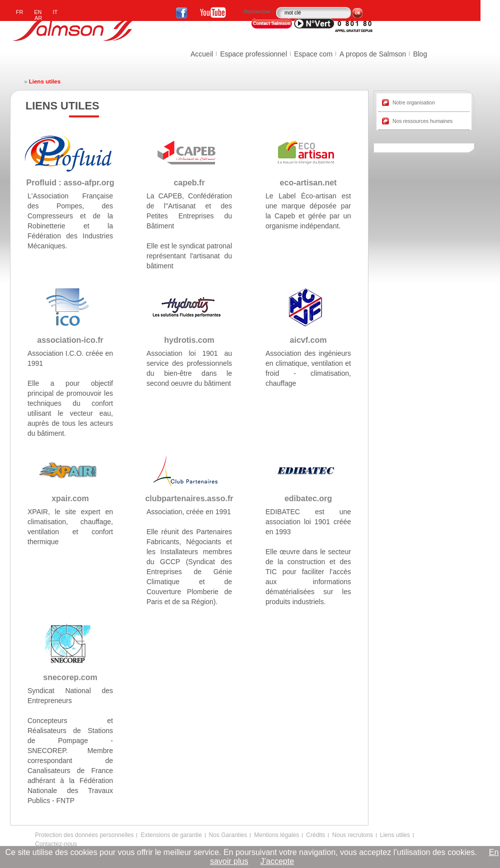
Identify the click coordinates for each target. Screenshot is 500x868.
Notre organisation (414, 103)
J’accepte (277, 861)
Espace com (313, 54)
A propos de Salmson (373, 54)
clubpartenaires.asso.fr (189, 498)
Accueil (202, 54)
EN (38, 12)
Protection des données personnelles (84, 835)
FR (20, 12)
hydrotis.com (189, 340)
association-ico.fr (70, 340)
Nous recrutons (352, 835)
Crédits (315, 835)
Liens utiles (395, 835)
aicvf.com (308, 340)
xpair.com (70, 498)
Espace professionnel (253, 54)
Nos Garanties (228, 835)
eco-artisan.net (308, 183)
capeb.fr (189, 183)
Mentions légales (276, 835)
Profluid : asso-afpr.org (70, 183)
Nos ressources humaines (422, 121)
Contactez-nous (56, 844)
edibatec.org (308, 498)
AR (38, 18)
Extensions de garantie (171, 835)
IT (55, 12)
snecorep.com (70, 677)
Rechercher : (259, 11)
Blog (420, 54)
